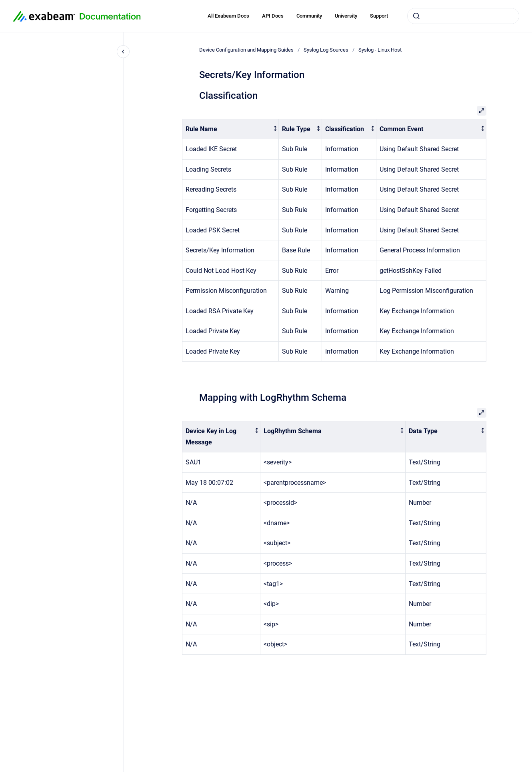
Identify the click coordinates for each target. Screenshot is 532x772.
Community (309, 16)
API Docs (273, 16)
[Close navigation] (123, 52)
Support (379, 16)
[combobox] (463, 16)
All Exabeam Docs (228, 16)
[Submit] (416, 16)
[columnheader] (231, 129)
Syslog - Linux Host (380, 50)
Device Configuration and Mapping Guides (246, 50)
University (346, 16)
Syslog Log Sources (326, 50)
